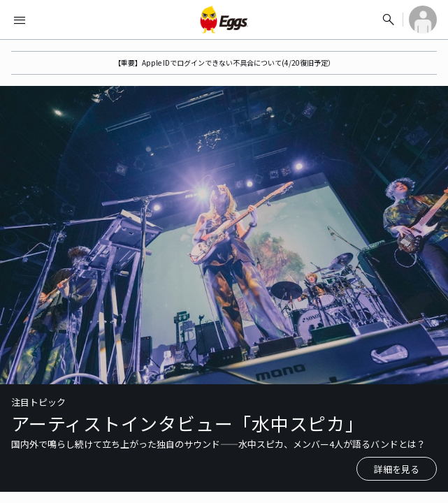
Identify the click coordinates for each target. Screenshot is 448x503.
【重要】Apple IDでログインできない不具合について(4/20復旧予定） (224, 63)
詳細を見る (397, 469)
